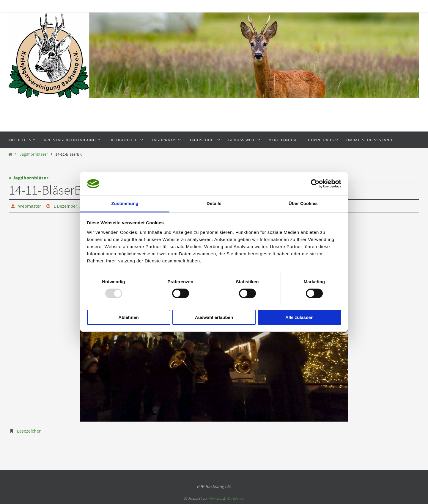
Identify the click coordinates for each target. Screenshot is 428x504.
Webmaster (30, 206)
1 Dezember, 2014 (71, 206)
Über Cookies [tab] (303, 203)
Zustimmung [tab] (125, 203)
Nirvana (216, 498)
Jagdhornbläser (34, 154)
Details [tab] (214, 203)
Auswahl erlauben (214, 317)
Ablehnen (128, 317)
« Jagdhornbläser (29, 178)
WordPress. (235, 498)
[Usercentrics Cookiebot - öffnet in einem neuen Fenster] (315, 184)
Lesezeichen (29, 431)
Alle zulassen (299, 317)
